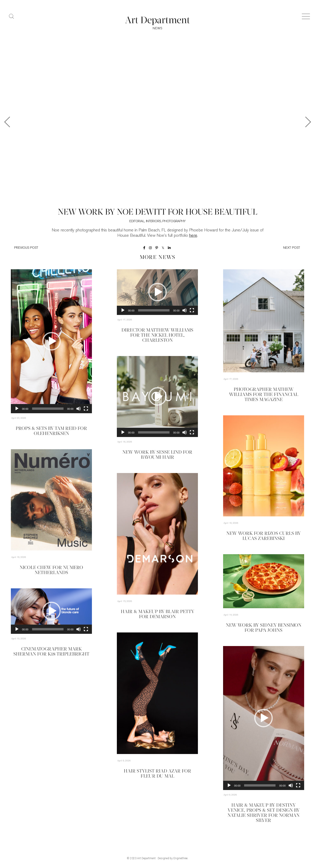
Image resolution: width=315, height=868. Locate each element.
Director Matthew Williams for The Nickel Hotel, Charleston (157, 335)
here (193, 236)
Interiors (153, 221)
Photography (174, 221)
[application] (51, 341)
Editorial (137, 221)
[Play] (17, 409)
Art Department (146, 858)
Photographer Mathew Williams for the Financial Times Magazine (264, 395)
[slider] (48, 409)
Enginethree (180, 858)
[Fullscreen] (86, 409)
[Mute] (79, 409)
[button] (51, 341)
